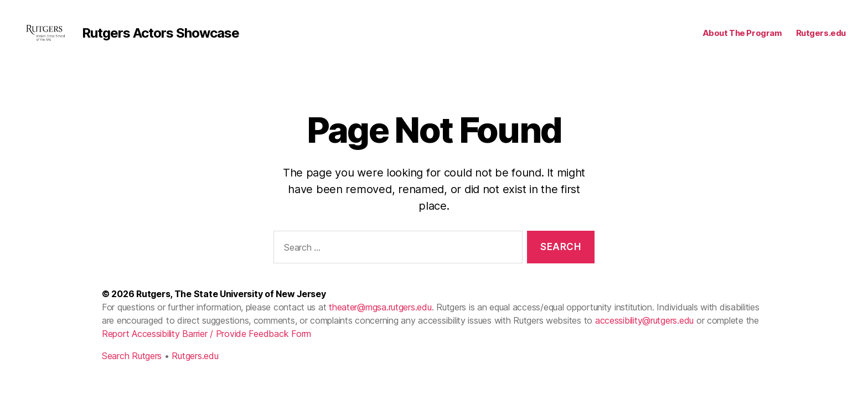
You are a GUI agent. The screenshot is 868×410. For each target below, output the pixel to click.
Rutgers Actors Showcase (180, 40)
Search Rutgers (132, 371)
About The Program (742, 40)
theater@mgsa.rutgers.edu (380, 322)
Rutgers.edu (821, 40)
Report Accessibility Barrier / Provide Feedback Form (206, 349)
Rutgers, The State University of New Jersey (231, 309)
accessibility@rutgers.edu (644, 335)
